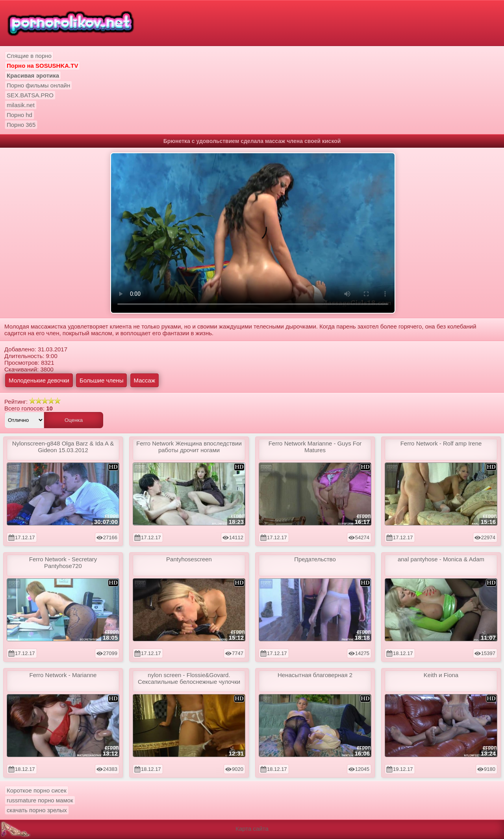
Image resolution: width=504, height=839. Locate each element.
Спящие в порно (29, 56)
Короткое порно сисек (37, 790)
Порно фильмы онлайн (38, 85)
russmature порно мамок (40, 800)
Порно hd (19, 115)
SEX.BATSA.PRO (30, 95)
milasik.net (21, 105)
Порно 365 (21, 125)
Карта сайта (252, 829)
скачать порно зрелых (37, 810)
